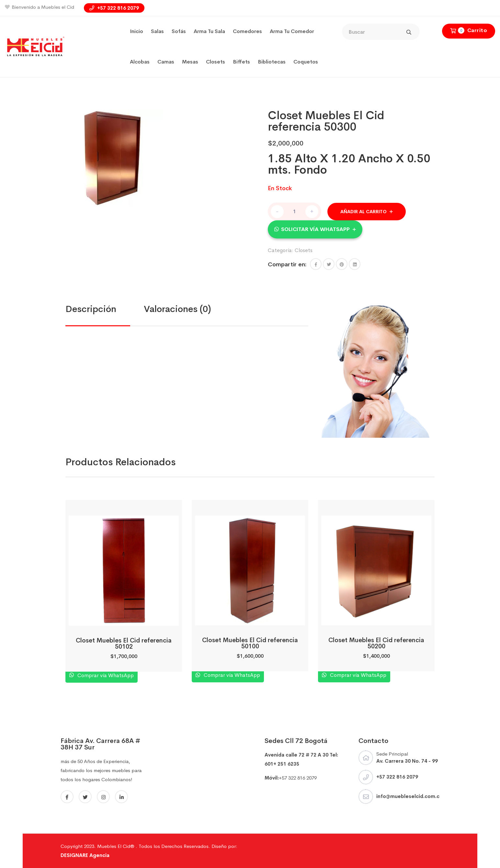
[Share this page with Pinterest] (342, 264)
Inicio (136, 31)
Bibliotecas (272, 62)
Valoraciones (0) (177, 309)
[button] (315, 229)
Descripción (91, 309)
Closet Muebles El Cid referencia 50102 (124, 644)
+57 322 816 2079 (114, 8)
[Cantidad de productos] (295, 211)
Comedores (247, 31)
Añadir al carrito (364, 212)
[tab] (105, 309)
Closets (216, 62)
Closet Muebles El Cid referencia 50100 (250, 643)
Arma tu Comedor (292, 31)
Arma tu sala (209, 31)
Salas (157, 31)
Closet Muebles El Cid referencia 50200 (376, 643)
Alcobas (140, 62)
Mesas (190, 62)
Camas (166, 62)
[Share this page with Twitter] (329, 264)
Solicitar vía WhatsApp (315, 229)
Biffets (241, 62)
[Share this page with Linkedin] (355, 264)
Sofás (179, 31)
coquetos (306, 62)
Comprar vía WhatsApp (105, 675)
